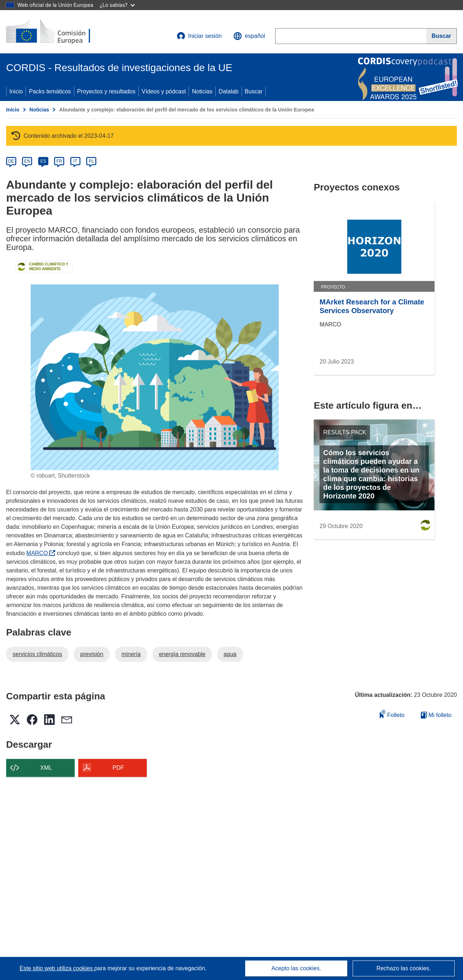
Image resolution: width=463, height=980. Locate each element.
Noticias (202, 91)
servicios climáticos (37, 654)
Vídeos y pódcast (164, 91)
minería (131, 654)
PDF (118, 768)
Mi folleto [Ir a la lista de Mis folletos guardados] (436, 715)
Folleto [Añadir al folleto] (392, 714)
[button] (249, 36)
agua (230, 654)
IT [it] (75, 161)
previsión (92, 654)
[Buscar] (442, 36)
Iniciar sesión (199, 36)
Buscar (254, 91)
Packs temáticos (50, 91)
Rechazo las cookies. (404, 968)
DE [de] (11, 161)
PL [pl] (91, 161)
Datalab (228, 91)
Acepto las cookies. (296, 968)
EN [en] (27, 161)
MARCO (41, 553)
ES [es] (43, 161)
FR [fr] (59, 161)
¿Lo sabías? (117, 5)
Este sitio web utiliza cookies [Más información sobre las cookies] (57, 968)
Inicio (16, 91)
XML (46, 768)
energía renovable (182, 654)
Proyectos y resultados (106, 91)
